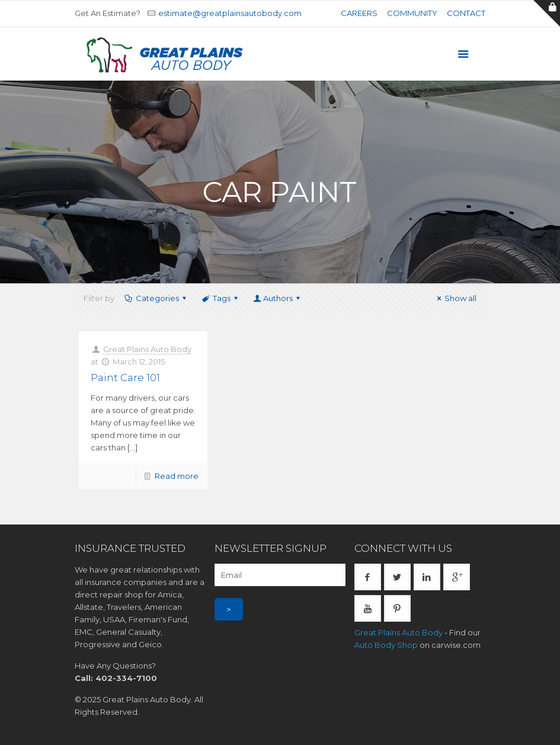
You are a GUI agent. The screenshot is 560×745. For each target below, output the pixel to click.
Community (412, 13)
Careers (359, 13)
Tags (221, 298)
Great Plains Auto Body (147, 349)
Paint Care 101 (125, 378)
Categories (156, 298)
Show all (455, 298)
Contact (466, 13)
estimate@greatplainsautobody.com (230, 13)
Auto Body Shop (386, 645)
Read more (177, 476)
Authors (277, 298)
